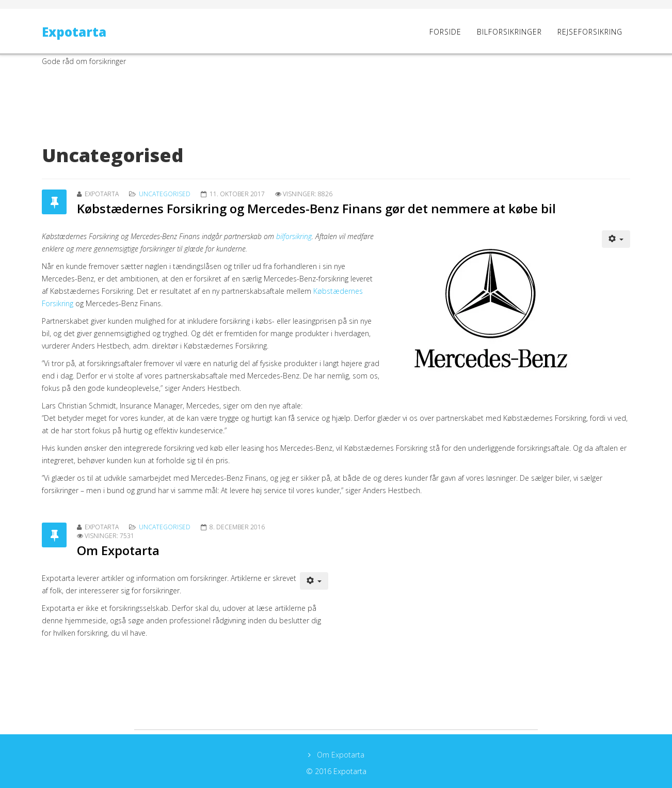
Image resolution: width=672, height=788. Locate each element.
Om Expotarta (118, 550)
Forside (445, 32)
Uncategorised (165, 194)
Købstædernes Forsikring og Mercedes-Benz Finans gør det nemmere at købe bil (316, 208)
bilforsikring (294, 236)
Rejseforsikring (590, 32)
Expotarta (74, 32)
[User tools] (616, 239)
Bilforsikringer (509, 32)
